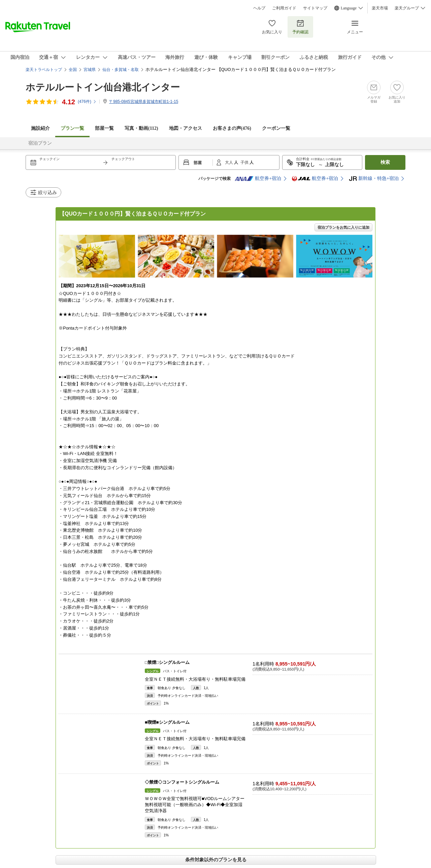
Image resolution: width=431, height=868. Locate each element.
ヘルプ (259, 8)
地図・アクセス (186, 128)
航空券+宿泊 (258, 179)
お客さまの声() (232, 128)
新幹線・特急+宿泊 (374, 179)
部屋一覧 (104, 128)
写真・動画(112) (141, 128)
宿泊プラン (40, 143)
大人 (229, 162)
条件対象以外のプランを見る (216, 860)
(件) (87, 102)
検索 (385, 162)
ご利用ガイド (284, 8)
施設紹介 (40, 128)
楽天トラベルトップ (44, 70)
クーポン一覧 (276, 128)
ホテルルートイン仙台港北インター (103, 87)
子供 (245, 162)
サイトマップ (315, 8)
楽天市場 (380, 8)
